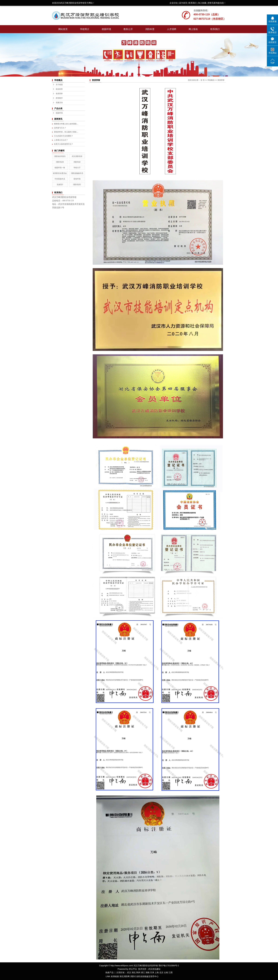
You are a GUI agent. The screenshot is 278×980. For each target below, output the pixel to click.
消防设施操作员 (77, 173)
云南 (166, 972)
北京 (161, 972)
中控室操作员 (60, 179)
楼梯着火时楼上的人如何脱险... (66, 124)
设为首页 (183, 3)
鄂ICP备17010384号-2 (169, 966)
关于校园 (59, 85)
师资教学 (59, 98)
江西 (171, 972)
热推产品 (109, 972)
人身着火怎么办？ (61, 140)
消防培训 (77, 162)
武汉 (129, 972)
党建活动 (59, 103)
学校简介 (85, 29)
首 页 (202, 80)
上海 (157, 972)
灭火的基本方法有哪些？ (64, 136)
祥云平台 (133, 969)
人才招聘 (172, 29)
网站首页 (63, 29)
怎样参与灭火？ (60, 128)
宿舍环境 (77, 179)
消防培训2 (77, 185)
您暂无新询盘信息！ (217, 3)
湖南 (148, 972)
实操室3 (60, 185)
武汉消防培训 (77, 156)
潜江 (143, 972)
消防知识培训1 (60, 156)
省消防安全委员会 (60, 173)
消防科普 (150, 29)
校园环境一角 (60, 168)
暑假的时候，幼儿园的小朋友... (66, 132)
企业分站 (174, 3)
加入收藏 (202, 3)
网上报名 (193, 29)
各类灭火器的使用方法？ (64, 144)
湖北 (134, 972)
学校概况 (211, 80)
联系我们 (193, 3)
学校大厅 (77, 168)
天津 (152, 972)
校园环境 (106, 29)
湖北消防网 (125, 976)
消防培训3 (60, 162)
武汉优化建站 (154, 969)
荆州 (138, 972)
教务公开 (128, 29)
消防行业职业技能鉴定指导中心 (144, 976)
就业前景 (59, 89)
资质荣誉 (59, 94)
